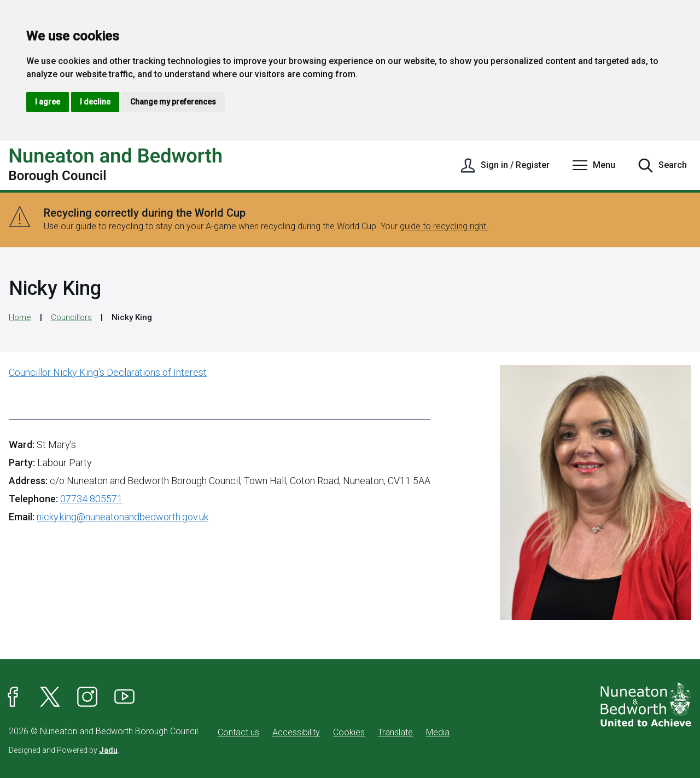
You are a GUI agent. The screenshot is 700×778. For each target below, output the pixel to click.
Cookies (349, 732)
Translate (395, 732)
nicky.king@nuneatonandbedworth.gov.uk (122, 517)
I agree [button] (48, 102)
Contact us (238, 732)
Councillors (71, 317)
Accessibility (296, 732)
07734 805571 (91, 499)
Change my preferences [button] (173, 102)
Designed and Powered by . (64, 750)
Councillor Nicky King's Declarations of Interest (108, 372)
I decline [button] (95, 102)
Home (20, 317)
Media (438, 732)
